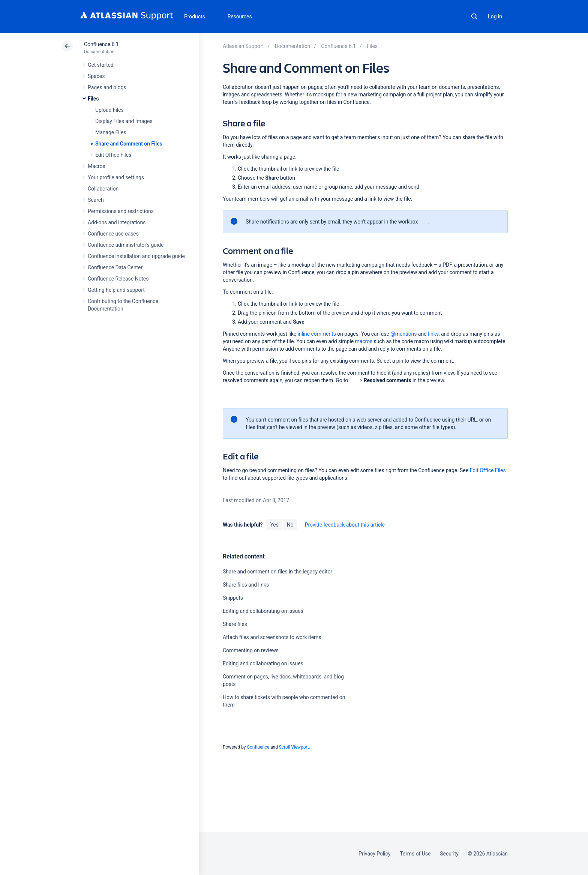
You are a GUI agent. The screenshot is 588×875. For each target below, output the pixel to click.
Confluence (258, 747)
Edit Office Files (113, 155)
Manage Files (111, 132)
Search (474, 17)
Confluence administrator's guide (126, 245)
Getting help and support (116, 290)
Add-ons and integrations (117, 222)
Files (93, 99)
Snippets (233, 598)
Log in (495, 17)
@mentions (403, 334)
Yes (274, 525)
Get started (101, 65)
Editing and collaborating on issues (263, 611)
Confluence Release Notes (118, 279)
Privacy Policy (374, 854)
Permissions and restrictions (121, 211)
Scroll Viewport (294, 747)
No (290, 525)
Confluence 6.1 (101, 44)
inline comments (316, 334)
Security (449, 854)
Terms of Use (415, 854)
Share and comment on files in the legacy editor (277, 572)
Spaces (96, 76)
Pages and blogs (107, 87)
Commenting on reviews (251, 650)
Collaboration (103, 189)
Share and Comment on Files (129, 144)
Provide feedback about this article (345, 525)
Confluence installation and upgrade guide (136, 256)
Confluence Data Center (115, 267)
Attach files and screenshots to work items (272, 637)
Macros (97, 166)
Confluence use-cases (113, 234)
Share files (235, 624)
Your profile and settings (116, 177)
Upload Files (109, 110)
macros (364, 341)
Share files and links (246, 585)
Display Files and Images (124, 121)
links (433, 334)
